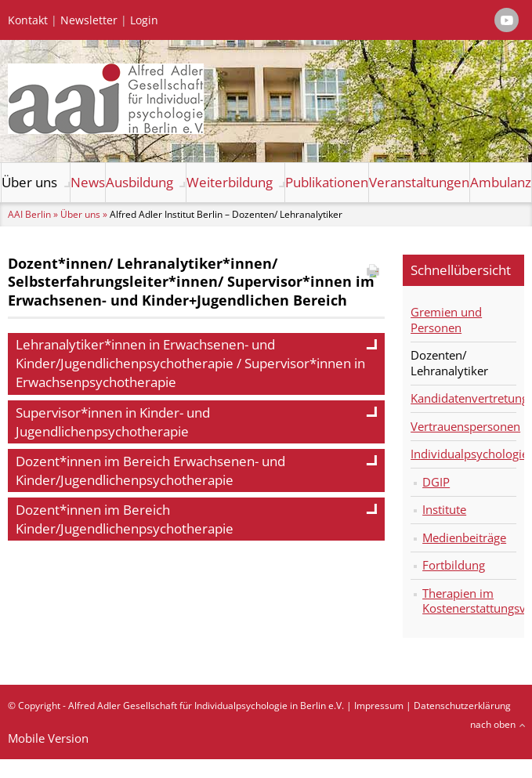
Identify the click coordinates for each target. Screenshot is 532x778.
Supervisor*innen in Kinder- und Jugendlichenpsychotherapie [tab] (196, 422)
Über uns (29, 182)
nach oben (493, 724)
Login (144, 20)
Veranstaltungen (419, 182)
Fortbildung (454, 565)
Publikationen (327, 182)
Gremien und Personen (446, 320)
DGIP (436, 482)
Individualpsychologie (463, 454)
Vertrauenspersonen (463, 426)
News (88, 182)
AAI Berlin (29, 214)
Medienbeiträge (464, 537)
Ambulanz (501, 182)
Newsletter (89, 20)
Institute (444, 509)
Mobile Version (48, 738)
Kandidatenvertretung (463, 398)
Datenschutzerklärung (462, 706)
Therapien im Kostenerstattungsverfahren (469, 601)
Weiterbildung (230, 182)
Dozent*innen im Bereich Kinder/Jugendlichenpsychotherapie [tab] (196, 519)
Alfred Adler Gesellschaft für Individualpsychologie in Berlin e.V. (206, 706)
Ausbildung (139, 182)
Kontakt (28, 20)
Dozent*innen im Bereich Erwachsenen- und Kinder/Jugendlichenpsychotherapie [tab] (196, 470)
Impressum (379, 706)
